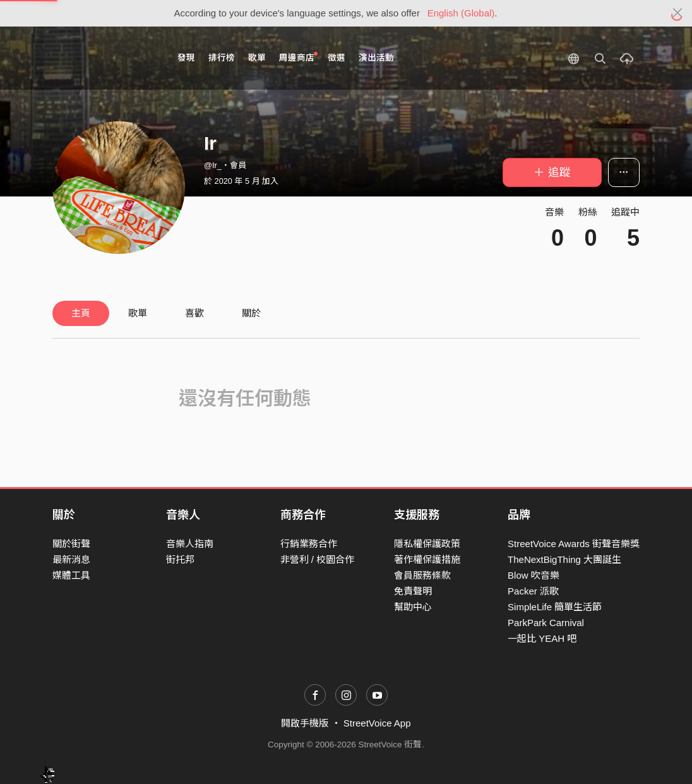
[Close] (678, 13)
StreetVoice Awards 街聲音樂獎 (574, 544)
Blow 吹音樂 (534, 575)
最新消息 (71, 559)
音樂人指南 (190, 544)
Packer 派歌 (533, 591)
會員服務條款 (422, 575)
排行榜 (222, 58)
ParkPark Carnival (546, 623)
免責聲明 (413, 591)
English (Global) (461, 13)
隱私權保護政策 (427, 544)
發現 (186, 58)
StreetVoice (104, 58)
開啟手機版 (305, 723)
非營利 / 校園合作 (318, 559)
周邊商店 (298, 57)
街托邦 (180, 559)
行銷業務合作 (309, 544)
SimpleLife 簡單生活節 (555, 607)
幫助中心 (413, 607)
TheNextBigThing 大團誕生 (564, 559)
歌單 (257, 58)
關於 (251, 313)
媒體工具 (71, 575)
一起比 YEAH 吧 (542, 638)
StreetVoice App (377, 723)
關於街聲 (71, 544)
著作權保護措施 (427, 559)
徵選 (337, 58)
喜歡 (194, 313)
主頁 (81, 313)
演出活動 (376, 58)
